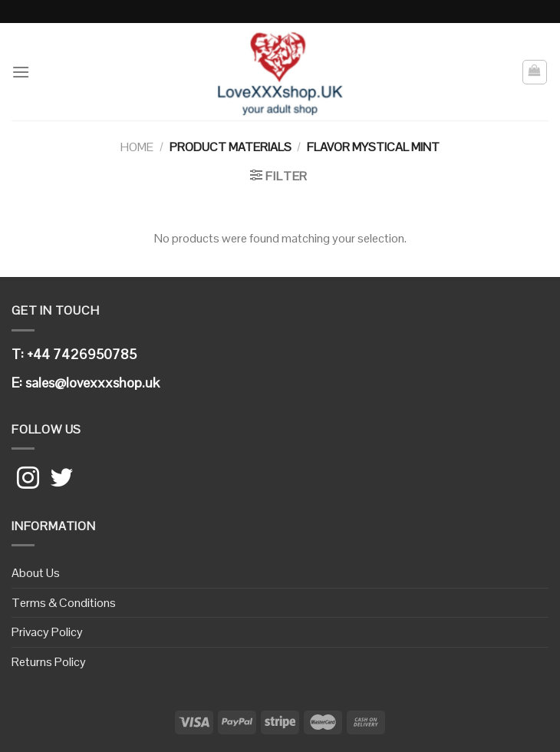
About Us (36, 573)
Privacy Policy (47, 632)
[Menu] (21, 72)
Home (137, 147)
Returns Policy (49, 662)
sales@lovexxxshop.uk (92, 383)
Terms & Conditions (64, 603)
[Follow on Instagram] (28, 480)
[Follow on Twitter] (62, 480)
